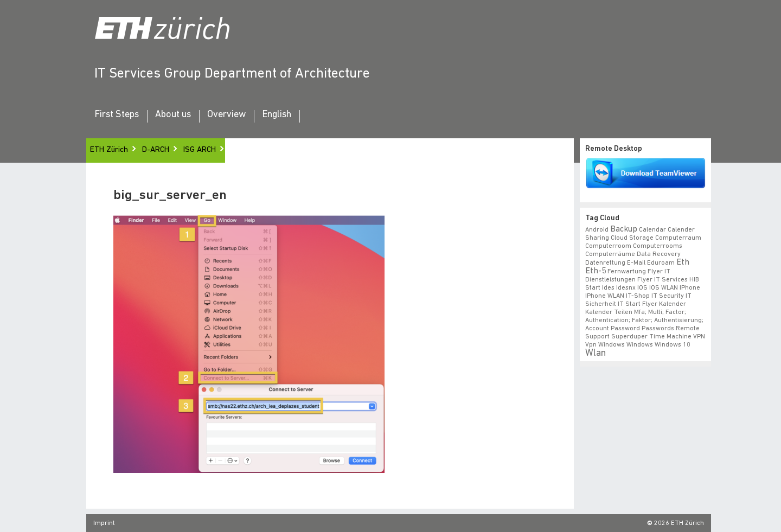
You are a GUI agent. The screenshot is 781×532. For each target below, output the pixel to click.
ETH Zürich (109, 150)
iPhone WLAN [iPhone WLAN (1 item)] (605, 296)
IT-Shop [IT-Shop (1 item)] (638, 296)
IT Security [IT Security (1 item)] (668, 296)
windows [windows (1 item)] (640, 345)
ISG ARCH (200, 150)
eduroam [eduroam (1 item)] (661, 263)
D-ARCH (156, 150)
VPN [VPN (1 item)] (699, 337)
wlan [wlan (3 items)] (596, 353)
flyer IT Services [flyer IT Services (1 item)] (662, 280)
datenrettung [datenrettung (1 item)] (605, 263)
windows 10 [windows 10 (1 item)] (673, 345)
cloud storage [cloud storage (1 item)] (632, 238)
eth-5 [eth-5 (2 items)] (596, 271)
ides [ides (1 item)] (608, 288)
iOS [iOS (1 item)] (642, 288)
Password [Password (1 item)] (625, 329)
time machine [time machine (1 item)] (670, 337)
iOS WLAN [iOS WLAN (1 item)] (664, 288)
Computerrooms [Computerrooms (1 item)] (658, 246)
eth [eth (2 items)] (683, 262)
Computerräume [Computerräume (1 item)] (610, 254)
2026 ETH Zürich (679, 523)
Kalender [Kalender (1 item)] (673, 304)
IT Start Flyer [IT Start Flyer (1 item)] (638, 304)
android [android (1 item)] (597, 230)
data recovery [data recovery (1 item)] (659, 254)
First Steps (117, 115)
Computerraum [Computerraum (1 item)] (678, 238)
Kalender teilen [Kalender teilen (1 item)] (609, 312)
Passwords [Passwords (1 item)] (658, 329)
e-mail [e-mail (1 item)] (636, 263)
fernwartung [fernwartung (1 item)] (627, 272)
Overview (226, 115)
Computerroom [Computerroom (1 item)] (608, 246)
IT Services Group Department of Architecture (232, 74)
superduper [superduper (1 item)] (629, 337)
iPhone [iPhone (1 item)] (690, 288)
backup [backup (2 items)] (624, 229)
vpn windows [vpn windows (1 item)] (605, 345)
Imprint (104, 523)
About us (173, 115)
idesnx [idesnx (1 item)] (626, 288)
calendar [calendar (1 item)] (652, 230)
